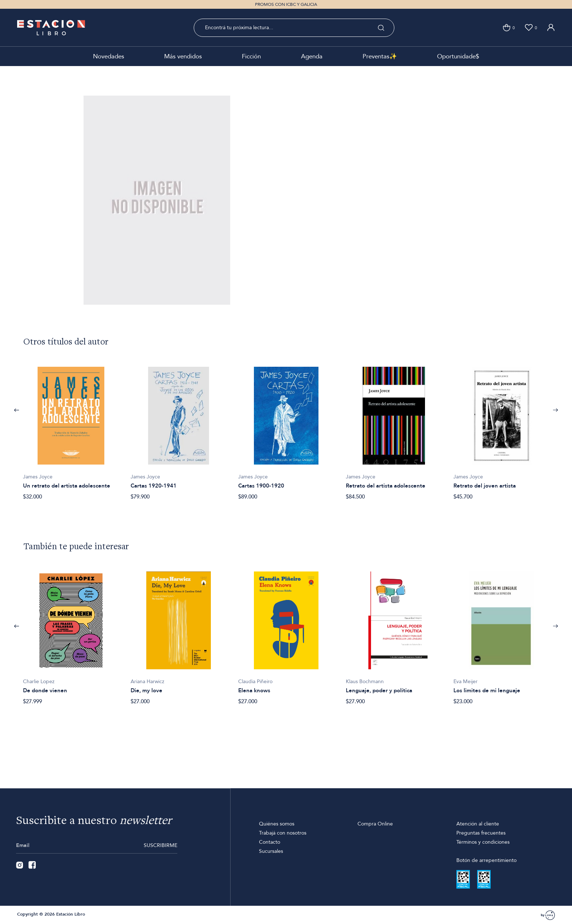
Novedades (109, 56)
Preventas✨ (380, 56)
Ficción (251, 56)
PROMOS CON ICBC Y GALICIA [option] (286, 4)
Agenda (312, 56)
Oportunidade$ (458, 56)
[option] (71, 429)
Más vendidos (183, 56)
